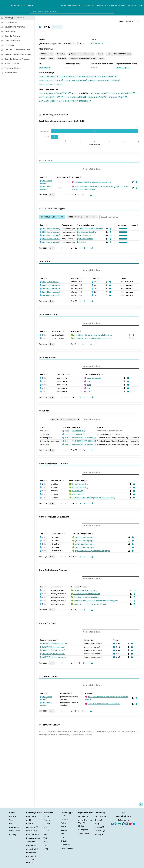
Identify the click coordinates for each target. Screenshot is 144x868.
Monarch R (32, 827)
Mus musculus (97, 43)
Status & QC (32, 831)
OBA (45, 835)
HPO (45, 827)
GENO (46, 842)
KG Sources (31, 853)
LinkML (63, 827)
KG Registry (83, 830)
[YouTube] (130, 823)
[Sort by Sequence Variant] (57, 640)
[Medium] (120, 823)
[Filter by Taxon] (82, 217)
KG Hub (81, 826)
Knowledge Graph (76, 5)
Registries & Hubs (123, 5)
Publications (15, 831)
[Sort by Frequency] (127, 225)
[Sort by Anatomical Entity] (102, 374)
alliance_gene (123, 68)
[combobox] (72, 11)
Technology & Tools (105, 5)
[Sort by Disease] (80, 177)
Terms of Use (32, 842)
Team (12, 820)
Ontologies (90, 5)
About (64, 5)
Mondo (46, 816)
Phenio (46, 831)
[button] (123, 229)
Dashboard (31, 856)
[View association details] (136, 182)
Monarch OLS (83, 816)
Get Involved (100, 816)
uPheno (47, 824)
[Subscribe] (112, 823)
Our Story (13, 816)
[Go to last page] (84, 248)
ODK (62, 837)
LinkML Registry (84, 833)
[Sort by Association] (69, 177)
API (29, 820)
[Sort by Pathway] (80, 331)
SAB (11, 824)
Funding (13, 835)
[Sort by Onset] (137, 225)
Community (137, 5)
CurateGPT (65, 845)
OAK (62, 834)
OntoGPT (65, 841)
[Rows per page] (52, 195)
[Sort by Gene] (46, 177)
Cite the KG (31, 845)
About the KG (32, 849)
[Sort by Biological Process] (88, 587)
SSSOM (64, 830)
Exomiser (64, 819)
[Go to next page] (80, 248)
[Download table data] (91, 195)
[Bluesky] (134, 823)
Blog (98, 824)
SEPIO (46, 845)
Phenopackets (67, 848)
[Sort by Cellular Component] (92, 533)
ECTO (46, 849)
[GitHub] (123, 823)
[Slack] (116, 823)
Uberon (47, 820)
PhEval (63, 823)
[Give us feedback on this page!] (141, 804)
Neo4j (30, 824)
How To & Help (32, 835)
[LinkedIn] (127, 823)
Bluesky (99, 835)
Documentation (33, 838)
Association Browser (31, 861)
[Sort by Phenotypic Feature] (96, 225)
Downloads (31, 816)
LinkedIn (99, 827)
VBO (45, 838)
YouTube (100, 831)
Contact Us (14, 827)
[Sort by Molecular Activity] (86, 480)
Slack (98, 820)
